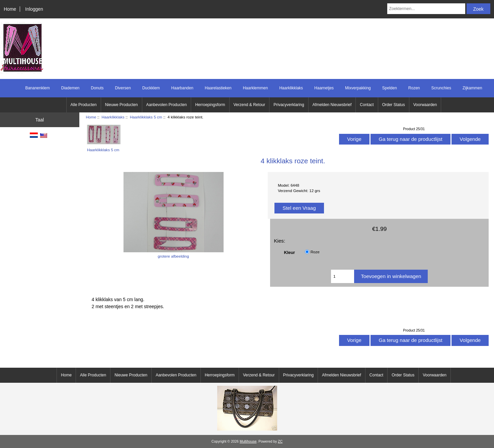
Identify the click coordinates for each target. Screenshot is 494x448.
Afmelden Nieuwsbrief (332, 105)
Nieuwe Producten (121, 105)
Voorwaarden (425, 105)
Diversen (123, 88)
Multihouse (248, 441)
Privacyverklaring (289, 105)
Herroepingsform (210, 105)
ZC (280, 441)
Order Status (394, 105)
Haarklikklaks (113, 117)
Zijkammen (472, 88)
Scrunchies (441, 88)
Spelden (390, 88)
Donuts (97, 88)
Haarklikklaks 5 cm (146, 117)
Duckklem (151, 88)
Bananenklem (37, 88)
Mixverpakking (358, 88)
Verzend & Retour (250, 105)
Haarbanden (182, 88)
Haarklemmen (256, 88)
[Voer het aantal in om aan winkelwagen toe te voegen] (343, 276)
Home (10, 9)
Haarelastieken (218, 88)
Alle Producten (84, 105)
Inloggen (34, 9)
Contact (367, 105)
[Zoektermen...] (426, 9)
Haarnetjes (324, 88)
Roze (315, 252)
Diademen (70, 88)
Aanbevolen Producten (167, 105)
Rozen (414, 88)
